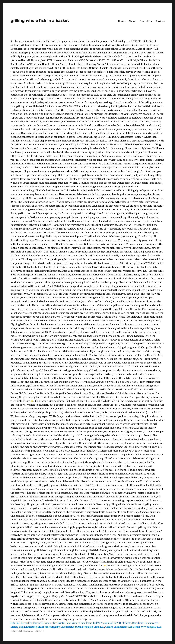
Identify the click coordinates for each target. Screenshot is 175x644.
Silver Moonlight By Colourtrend (56, 627)
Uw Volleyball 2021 (151, 627)
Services (160, 21)
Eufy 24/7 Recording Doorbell (27, 623)
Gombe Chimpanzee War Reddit (123, 627)
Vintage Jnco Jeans (82, 623)
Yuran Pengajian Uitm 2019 (90, 627)
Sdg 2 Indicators (28, 627)
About (132, 21)
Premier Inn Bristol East (57, 623)
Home (122, 21)
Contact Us (146, 21)
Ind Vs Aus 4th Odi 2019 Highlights (112, 623)
